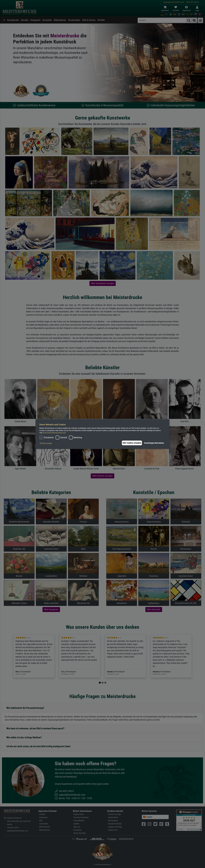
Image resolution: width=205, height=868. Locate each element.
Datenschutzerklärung (50, 433)
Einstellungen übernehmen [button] (154, 443)
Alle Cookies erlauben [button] (131, 443)
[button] (46, 443)
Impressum (62, 433)
